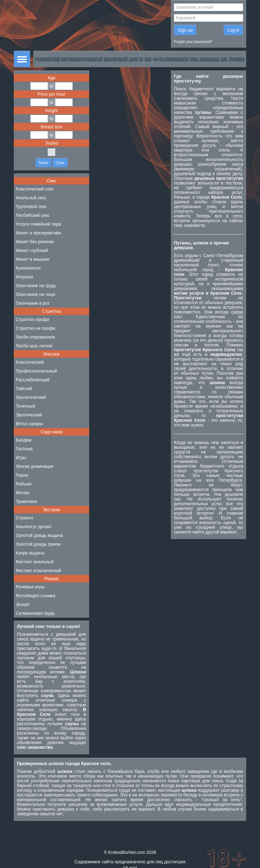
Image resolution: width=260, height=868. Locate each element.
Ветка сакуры (29, 424)
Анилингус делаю (33, 527)
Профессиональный (36, 371)
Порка (22, 475)
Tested (51, 143)
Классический (30, 362)
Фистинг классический (38, 571)
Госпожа (24, 449)
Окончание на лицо (35, 294)
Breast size (51, 127)
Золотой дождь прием (38, 544)
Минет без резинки (35, 242)
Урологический (31, 397)
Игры (21, 458)
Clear (60, 163)
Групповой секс (31, 206)
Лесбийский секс (33, 215)
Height (51, 110)
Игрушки (24, 277)
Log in (233, 30)
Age (52, 78)
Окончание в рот (33, 303)
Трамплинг (27, 501)
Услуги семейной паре (38, 224)
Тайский (24, 388)
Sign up (185, 30)
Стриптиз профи (32, 319)
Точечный (25, 406)
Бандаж (24, 440)
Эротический (29, 415)
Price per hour (51, 94)
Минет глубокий (32, 250)
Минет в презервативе (38, 233)
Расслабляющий (32, 380)
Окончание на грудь (36, 286)
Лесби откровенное (35, 337)
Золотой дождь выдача (39, 535)
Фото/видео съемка (35, 596)
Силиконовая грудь (35, 613)
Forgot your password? (193, 42)
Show (43, 163)
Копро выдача (30, 553)
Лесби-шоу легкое (34, 346)
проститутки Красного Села (209, 473)
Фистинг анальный (35, 562)
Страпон (24, 518)
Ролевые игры (30, 587)
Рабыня (24, 484)
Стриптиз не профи (35, 328)
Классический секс (35, 189)
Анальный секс (31, 198)
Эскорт (23, 604)
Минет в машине (33, 259)
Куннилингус (28, 268)
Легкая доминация (35, 466)
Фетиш (22, 493)
